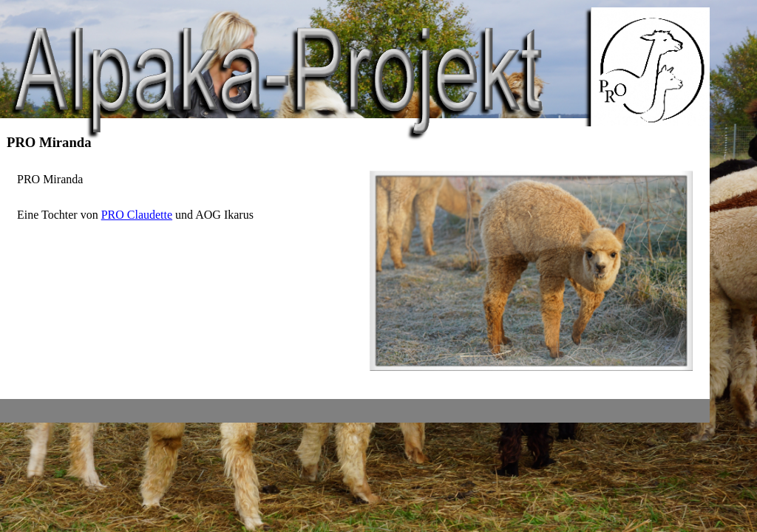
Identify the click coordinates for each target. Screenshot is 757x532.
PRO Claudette (137, 215)
